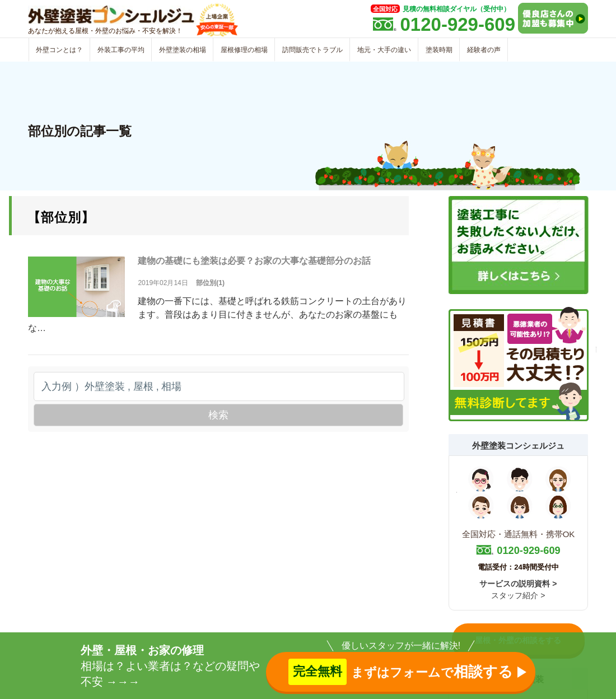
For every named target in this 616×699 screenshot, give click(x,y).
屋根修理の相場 (244, 50)
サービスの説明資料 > (518, 584)
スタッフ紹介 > (518, 595)
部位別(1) (210, 283)
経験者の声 (484, 50)
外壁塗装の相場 (183, 50)
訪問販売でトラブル (312, 50)
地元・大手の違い (384, 50)
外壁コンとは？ (59, 50)
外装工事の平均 (121, 50)
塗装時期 (439, 50)
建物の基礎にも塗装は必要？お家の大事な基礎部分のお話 (254, 261)
